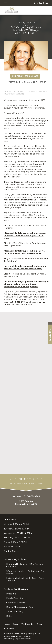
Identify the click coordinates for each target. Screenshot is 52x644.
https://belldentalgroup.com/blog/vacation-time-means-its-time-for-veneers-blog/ (25, 267)
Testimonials (28, 624)
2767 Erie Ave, (27, 82)
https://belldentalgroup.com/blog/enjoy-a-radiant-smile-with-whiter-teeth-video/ (25, 252)
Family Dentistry (15, 598)
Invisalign (11, 594)
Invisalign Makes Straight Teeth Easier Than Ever (25, 579)
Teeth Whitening (15, 612)
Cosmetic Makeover (16, 603)
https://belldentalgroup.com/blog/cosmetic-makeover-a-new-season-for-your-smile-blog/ (25, 236)
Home (7, 91)
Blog (14, 91)
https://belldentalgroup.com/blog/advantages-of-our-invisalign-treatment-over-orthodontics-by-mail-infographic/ (27, 284)
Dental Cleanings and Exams (21, 607)
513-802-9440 (19, 302)
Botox (9, 616)
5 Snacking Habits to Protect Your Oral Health (26, 572)
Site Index (9, 629)
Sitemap (28, 636)
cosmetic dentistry (18, 139)
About (16, 624)
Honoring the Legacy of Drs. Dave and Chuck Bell (25, 565)
